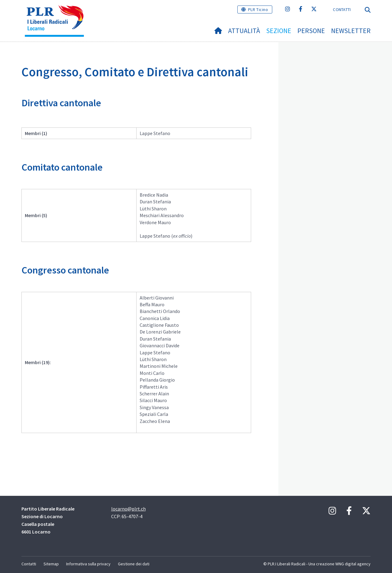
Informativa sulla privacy (88, 564)
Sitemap (51, 564)
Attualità (244, 31)
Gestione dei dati (134, 564)
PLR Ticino (258, 9)
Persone (311, 31)
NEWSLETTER (351, 31)
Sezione (279, 31)
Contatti (342, 9)
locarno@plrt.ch (128, 509)
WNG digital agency (353, 564)
